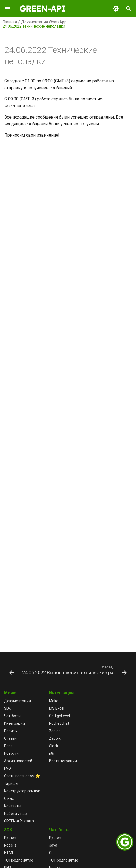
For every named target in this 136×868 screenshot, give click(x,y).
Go (51, 853)
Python (10, 838)
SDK (7, 708)
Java (53, 845)
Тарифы (11, 783)
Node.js (10, 845)
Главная (10, 22)
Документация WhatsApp (44, 22)
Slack (54, 746)
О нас (9, 798)
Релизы (11, 731)
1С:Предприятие (19, 860)
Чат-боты (12, 716)
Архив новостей (18, 761)
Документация (17, 701)
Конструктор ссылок (22, 791)
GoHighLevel (59, 716)
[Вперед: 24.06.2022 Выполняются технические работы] (74, 670)
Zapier (54, 731)
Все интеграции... (64, 761)
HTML (9, 853)
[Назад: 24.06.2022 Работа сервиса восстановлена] (11, 670)
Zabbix (55, 738)
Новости (11, 753)
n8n (52, 753)
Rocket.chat (59, 723)
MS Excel (57, 708)
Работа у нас (15, 814)
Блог (8, 746)
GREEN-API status (19, 821)
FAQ (7, 768)
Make (54, 701)
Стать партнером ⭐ (22, 776)
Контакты (13, 806)
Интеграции (14, 723)
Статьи (10, 738)
